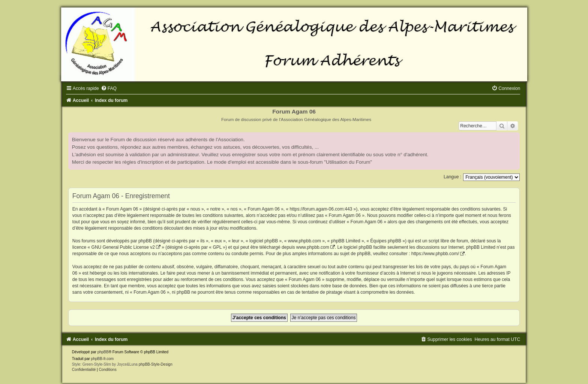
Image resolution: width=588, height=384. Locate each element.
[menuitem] (109, 88)
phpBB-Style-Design (156, 364)
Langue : (452, 177)
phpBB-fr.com (103, 359)
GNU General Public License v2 (123, 247)
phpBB (103, 352)
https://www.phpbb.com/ (435, 254)
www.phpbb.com (313, 247)
